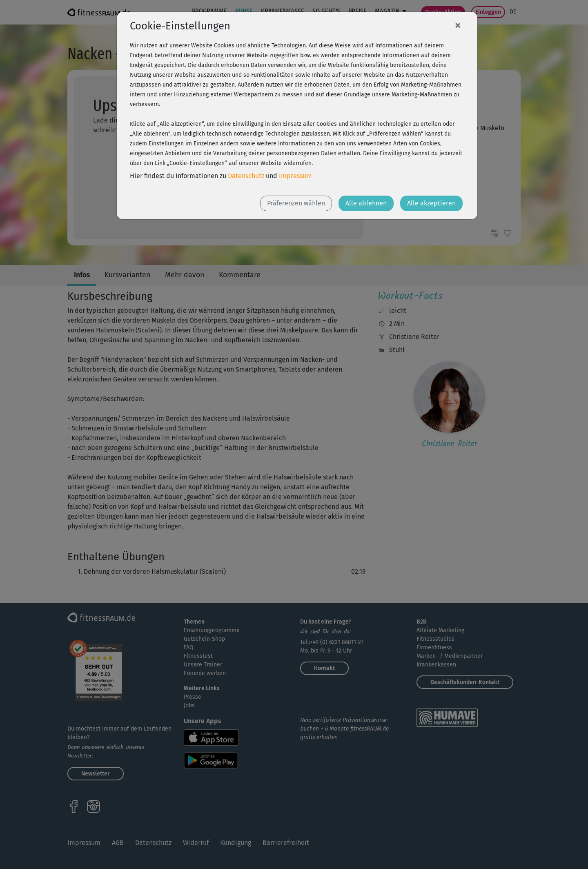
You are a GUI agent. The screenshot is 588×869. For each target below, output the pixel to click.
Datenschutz (246, 176)
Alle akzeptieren (431, 203)
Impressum (295, 176)
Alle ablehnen (366, 203)
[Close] (458, 25)
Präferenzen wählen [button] (296, 203)
